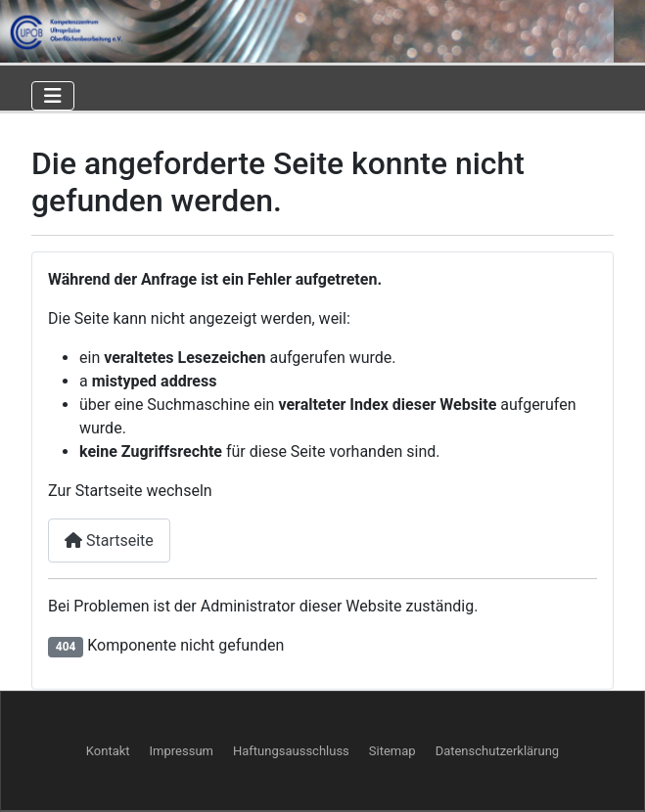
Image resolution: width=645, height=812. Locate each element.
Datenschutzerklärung (498, 751)
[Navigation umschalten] (53, 96)
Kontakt (108, 751)
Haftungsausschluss (291, 751)
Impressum (182, 751)
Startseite (109, 541)
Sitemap (392, 751)
